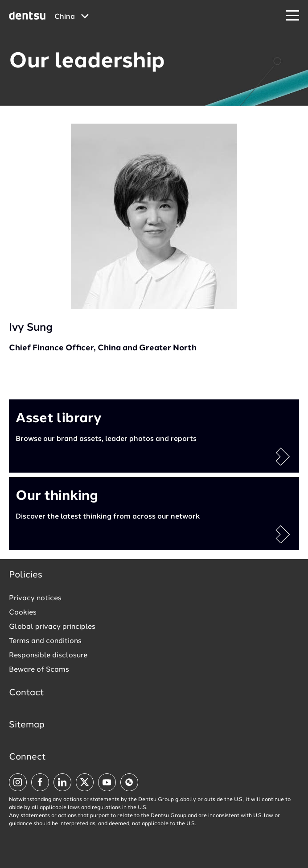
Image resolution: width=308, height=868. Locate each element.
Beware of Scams (39, 670)
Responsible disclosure (48, 656)
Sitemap (27, 725)
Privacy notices (35, 598)
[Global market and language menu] (72, 17)
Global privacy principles (52, 627)
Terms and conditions (45, 641)
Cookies (23, 613)
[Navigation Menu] (292, 16)
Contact (27, 693)
